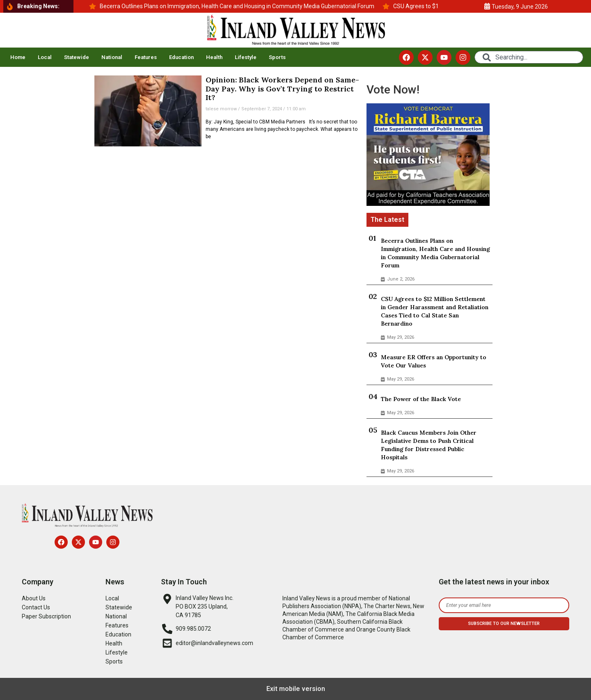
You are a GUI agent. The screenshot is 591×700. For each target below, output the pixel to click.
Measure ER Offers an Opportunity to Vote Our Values (434, 361)
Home (18, 57)
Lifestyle (246, 57)
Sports (277, 57)
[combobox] (529, 57)
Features (146, 57)
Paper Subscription (46, 616)
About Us (34, 598)
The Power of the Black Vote (421, 399)
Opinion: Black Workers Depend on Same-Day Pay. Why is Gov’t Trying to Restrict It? (282, 89)
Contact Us (36, 607)
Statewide (77, 57)
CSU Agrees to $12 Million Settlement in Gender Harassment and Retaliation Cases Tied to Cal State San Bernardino (435, 311)
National (112, 57)
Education (181, 57)
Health (214, 57)
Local (45, 57)
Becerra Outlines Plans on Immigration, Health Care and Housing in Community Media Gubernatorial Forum (435, 253)
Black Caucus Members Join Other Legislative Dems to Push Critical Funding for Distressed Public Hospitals (429, 445)
